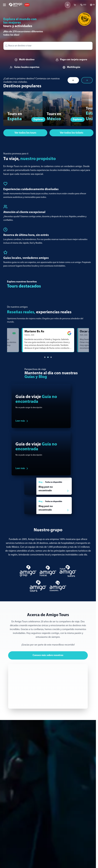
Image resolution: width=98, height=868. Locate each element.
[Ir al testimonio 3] (51, 357)
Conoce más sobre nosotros (48, 655)
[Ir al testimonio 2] (48, 357)
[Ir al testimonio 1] (45, 357)
